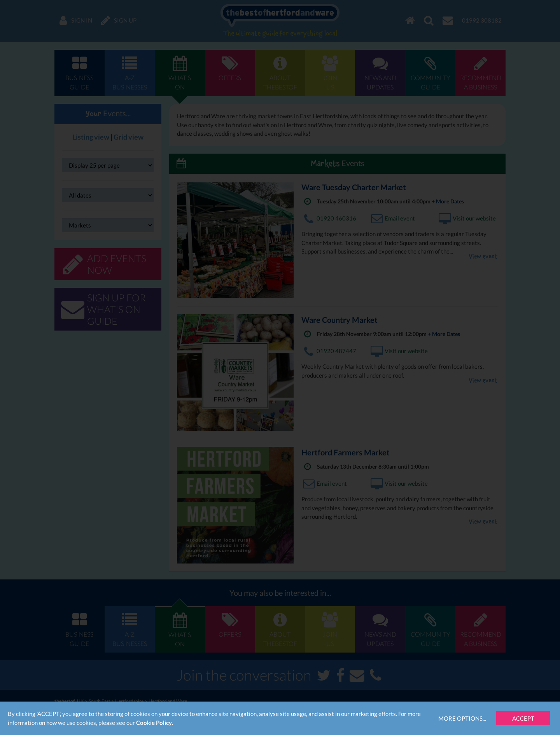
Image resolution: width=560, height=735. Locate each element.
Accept (523, 718)
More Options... (462, 718)
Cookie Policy (154, 723)
